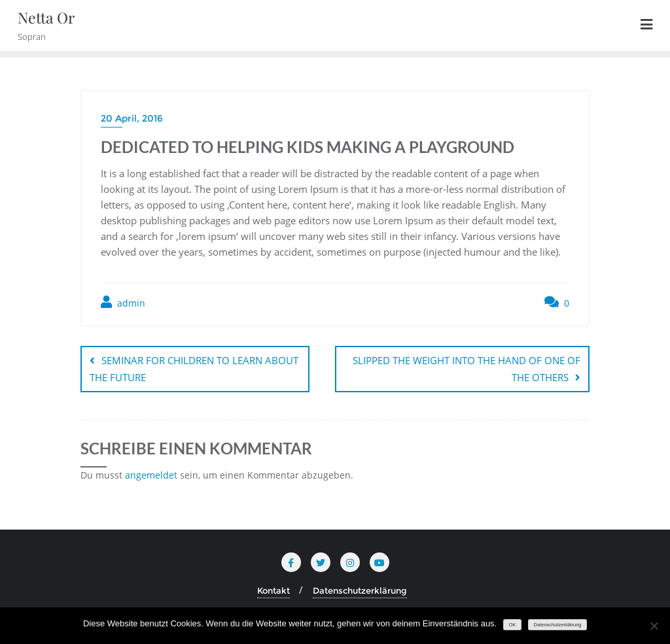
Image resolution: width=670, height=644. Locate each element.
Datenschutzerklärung (360, 590)
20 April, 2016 (132, 118)
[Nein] (654, 626)
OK (513, 625)
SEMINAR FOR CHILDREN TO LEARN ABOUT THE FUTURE (194, 368)
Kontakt (273, 590)
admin (123, 302)
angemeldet (151, 475)
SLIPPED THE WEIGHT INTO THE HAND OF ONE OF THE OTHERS (467, 368)
